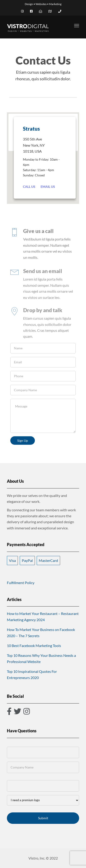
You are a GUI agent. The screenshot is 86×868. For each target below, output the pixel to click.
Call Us (29, 187)
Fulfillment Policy (21, 583)
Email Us (48, 187)
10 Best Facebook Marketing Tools (34, 646)
